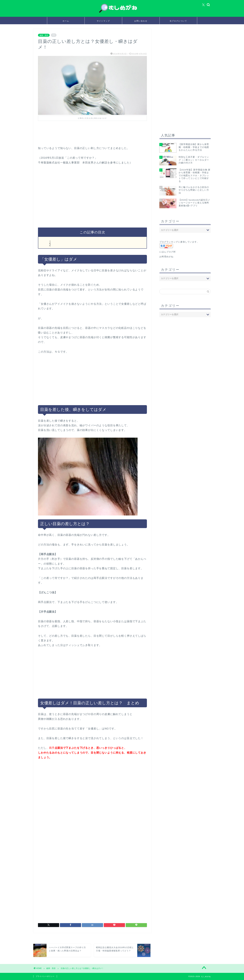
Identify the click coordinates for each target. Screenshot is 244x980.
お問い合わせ (141, 21)
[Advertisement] (95, 137)
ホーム (66, 21)
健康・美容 (44, 35)
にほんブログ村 (168, 252)
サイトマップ (103, 21)
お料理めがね (166, 257)
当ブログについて (178, 21)
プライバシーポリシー (45, 976)
